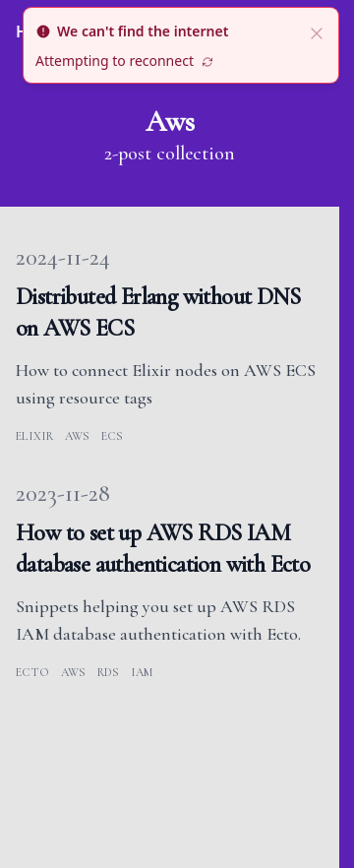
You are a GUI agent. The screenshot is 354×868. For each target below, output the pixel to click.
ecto (32, 672)
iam (142, 672)
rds (108, 672)
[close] (317, 31)
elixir (34, 436)
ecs (112, 436)
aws (77, 436)
